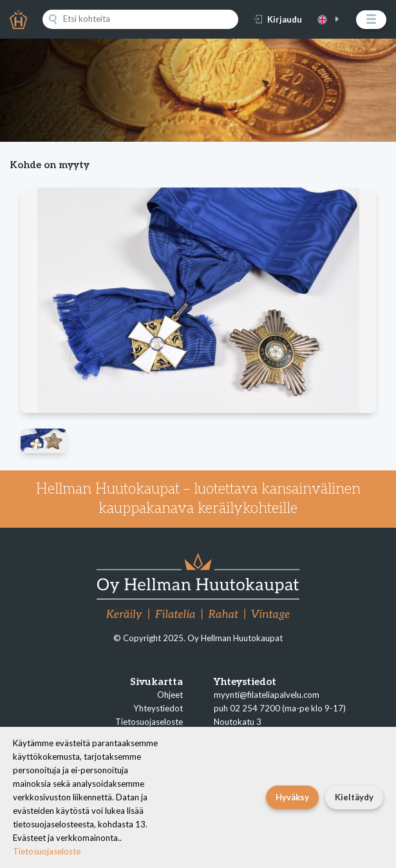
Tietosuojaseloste (149, 722)
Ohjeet (170, 695)
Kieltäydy (354, 797)
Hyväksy (292, 797)
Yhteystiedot (158, 708)
